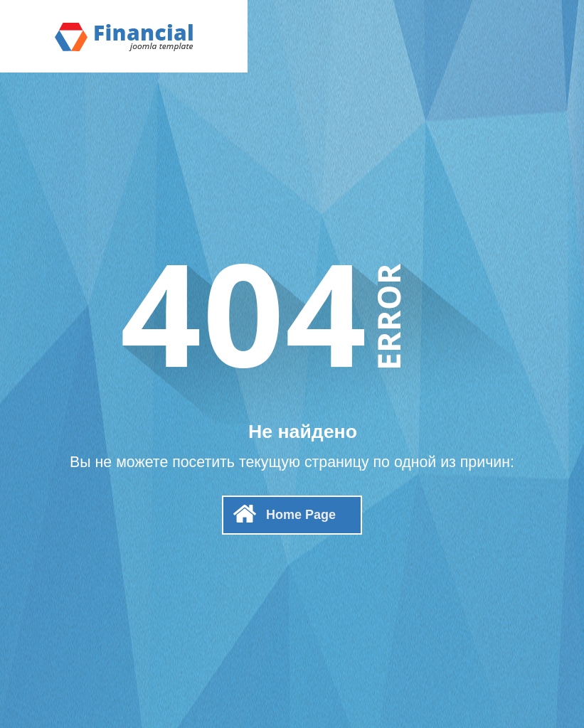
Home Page (301, 515)
